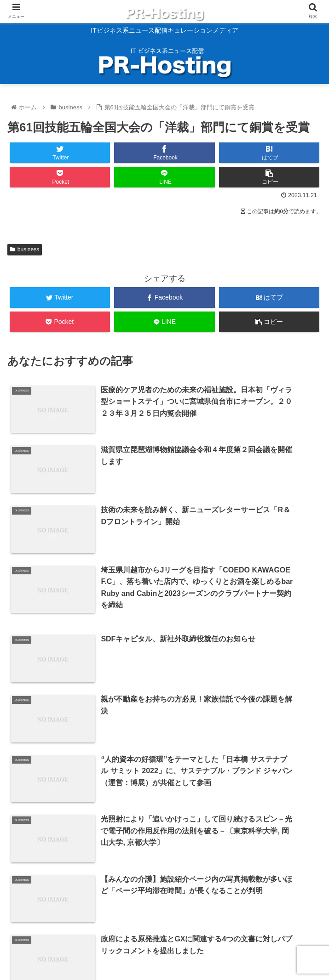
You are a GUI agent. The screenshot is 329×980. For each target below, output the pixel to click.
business (25, 249)
